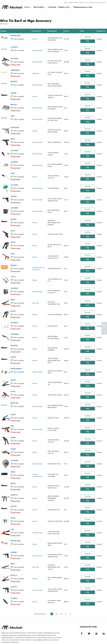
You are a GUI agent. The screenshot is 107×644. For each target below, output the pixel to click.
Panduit (35, 95)
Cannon (35, 39)
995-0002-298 (15, 35)
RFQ (88, 41)
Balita (78, 637)
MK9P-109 (14, 394)
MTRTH (13, 371)
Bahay (66, 2)
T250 (12, 114)
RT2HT (13, 237)
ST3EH (13, 405)
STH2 (13, 248)
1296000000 (15, 69)
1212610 (14, 192)
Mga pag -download (88, 637)
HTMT (13, 170)
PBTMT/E (14, 338)
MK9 (12, 416)
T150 (12, 517)
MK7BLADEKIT (16, 360)
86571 (13, 550)
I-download (52, 7)
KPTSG (13, 349)
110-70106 (14, 147)
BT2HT (13, 304)
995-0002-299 (15, 528)
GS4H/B (13, 91)
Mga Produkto (74, 2)
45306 (13, 461)
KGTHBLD (14, 315)
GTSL (13, 226)
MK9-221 (14, 102)
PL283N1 (14, 584)
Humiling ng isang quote (38, 637)
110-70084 (14, 58)
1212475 (14, 573)
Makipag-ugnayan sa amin (83, 7)
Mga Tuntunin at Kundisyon (7, 637)
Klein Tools (36, 296)
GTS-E (13, 506)
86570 (13, 293)
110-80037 (14, 158)
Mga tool (82, 2)
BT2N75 (13, 214)
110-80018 (14, 282)
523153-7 (14, 259)
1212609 (14, 539)
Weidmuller (36, 72)
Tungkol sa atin (64, 7)
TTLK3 (13, 270)
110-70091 (14, 181)
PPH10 (13, 472)
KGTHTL (14, 494)
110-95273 (14, 46)
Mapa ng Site (100, 637)
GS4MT (13, 438)
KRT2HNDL (15, 326)
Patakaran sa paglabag (23, 637)
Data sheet (16, 64)
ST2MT (13, 427)
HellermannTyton (37, 50)
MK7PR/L (14, 80)
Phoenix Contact (37, 196)
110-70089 (14, 450)
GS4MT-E (14, 483)
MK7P (13, 136)
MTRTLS (14, 562)
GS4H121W (15, 125)
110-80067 (14, 203)
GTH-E (13, 382)
